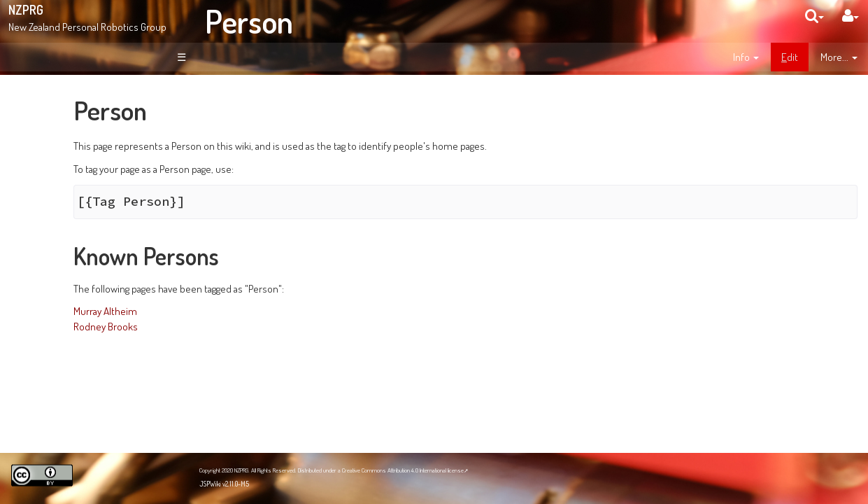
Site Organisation (85, 195)
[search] (814, 16)
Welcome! (61, 101)
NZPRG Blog (65, 393)
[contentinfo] (746, 57)
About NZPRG (77, 164)
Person (249, 21)
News (61, 179)
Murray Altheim (230, 311)
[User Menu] (851, 16)
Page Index (74, 225)
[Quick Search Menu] (814, 16)
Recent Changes (84, 210)
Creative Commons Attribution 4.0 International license (403, 470)
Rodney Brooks (231, 326)
